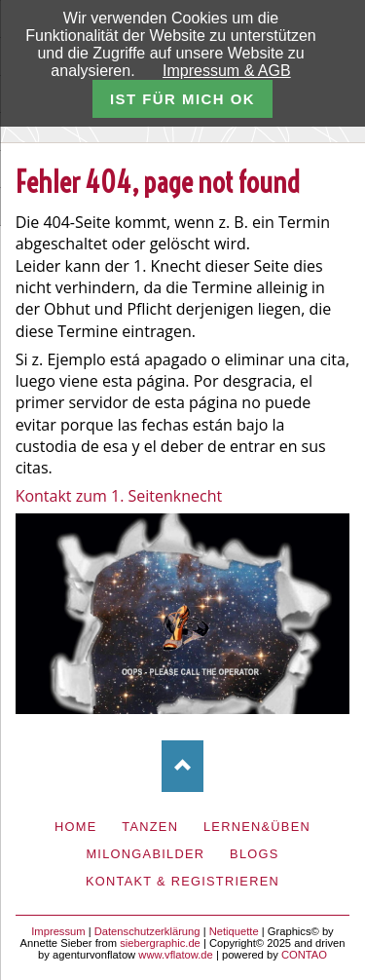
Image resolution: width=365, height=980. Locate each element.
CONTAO (304, 955)
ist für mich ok (182, 99)
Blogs (255, 854)
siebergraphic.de (160, 943)
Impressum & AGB (227, 71)
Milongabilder (145, 854)
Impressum (58, 931)
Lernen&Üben (257, 827)
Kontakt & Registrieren (182, 881)
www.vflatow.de (175, 955)
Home (76, 827)
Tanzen (150, 827)
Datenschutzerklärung (147, 931)
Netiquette (234, 931)
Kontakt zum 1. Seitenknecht (119, 496)
